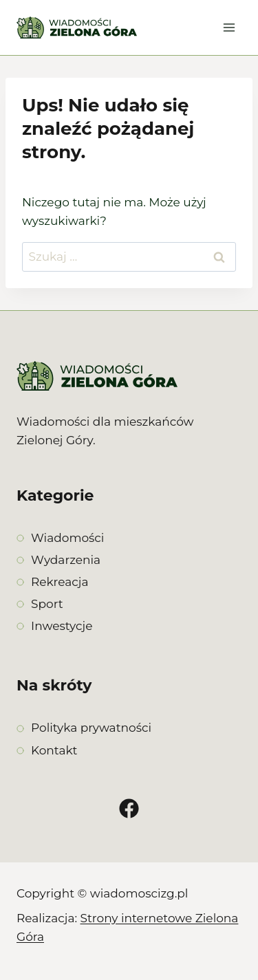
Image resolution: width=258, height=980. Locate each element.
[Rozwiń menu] (229, 27)
